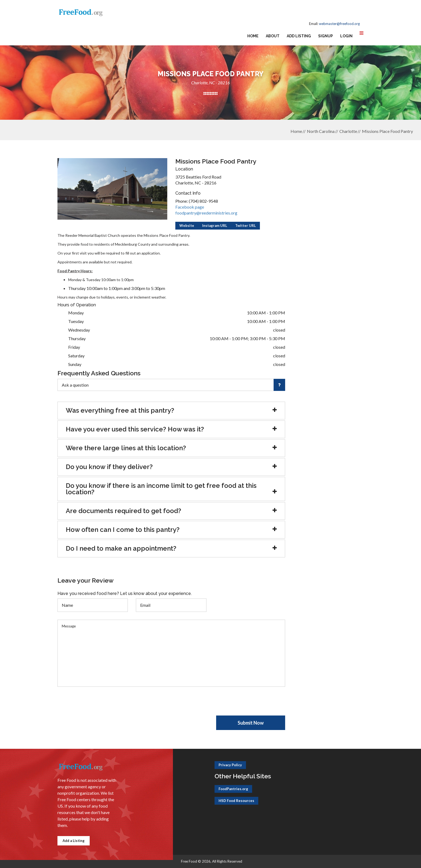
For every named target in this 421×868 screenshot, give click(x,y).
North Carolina (321, 131)
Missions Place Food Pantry (387, 131)
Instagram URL (215, 226)
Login (346, 36)
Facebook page (190, 207)
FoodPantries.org (233, 789)
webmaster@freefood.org (339, 24)
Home (253, 36)
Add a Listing (74, 841)
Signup (326, 36)
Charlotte (348, 131)
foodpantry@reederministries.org (206, 213)
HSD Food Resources (236, 801)
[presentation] (98, 705)
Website (187, 226)
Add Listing (299, 36)
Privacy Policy (230, 765)
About (273, 36)
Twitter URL (246, 226)
